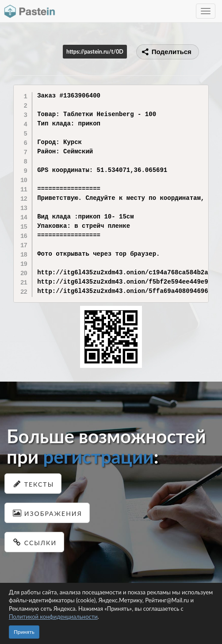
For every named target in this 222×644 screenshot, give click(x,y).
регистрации (98, 457)
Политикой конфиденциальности (53, 617)
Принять (24, 632)
